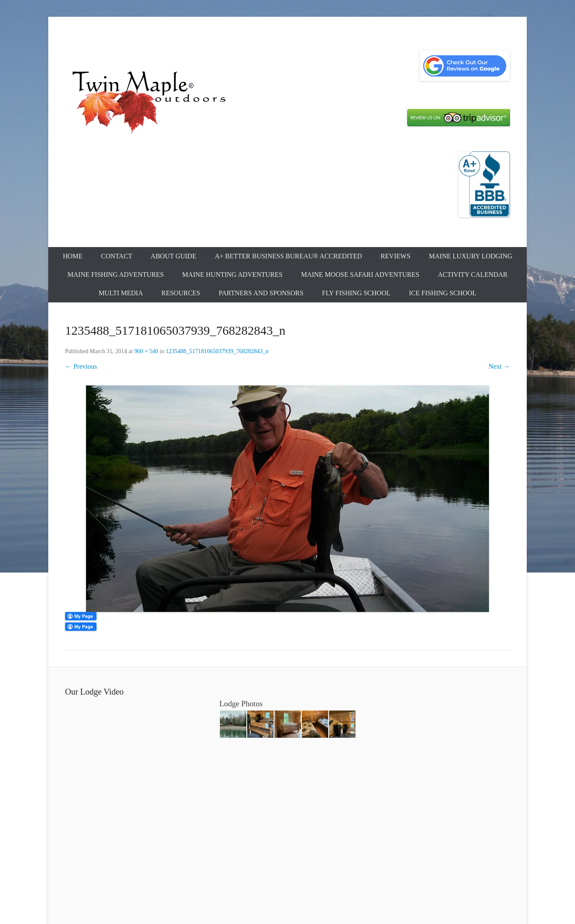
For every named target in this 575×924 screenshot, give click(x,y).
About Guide (174, 256)
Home (73, 256)
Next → (499, 366)
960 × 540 (146, 351)
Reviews (396, 256)
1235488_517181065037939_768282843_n (217, 351)
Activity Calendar (473, 275)
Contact (117, 256)
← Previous (81, 366)
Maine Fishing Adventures (116, 275)
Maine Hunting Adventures (232, 275)
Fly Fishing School (356, 293)
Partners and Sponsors (261, 293)
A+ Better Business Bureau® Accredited (289, 256)
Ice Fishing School (443, 293)
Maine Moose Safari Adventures (360, 275)
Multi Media (121, 293)
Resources (181, 293)
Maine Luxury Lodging (471, 256)
